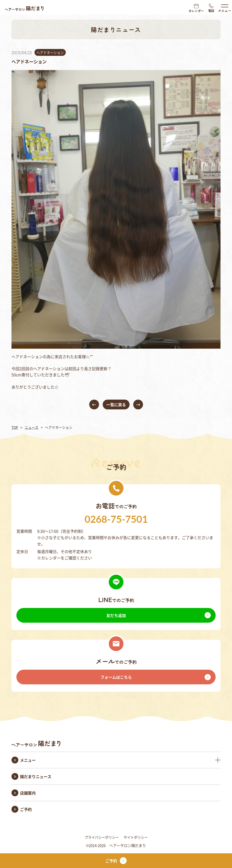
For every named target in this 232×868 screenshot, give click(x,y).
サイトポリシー (136, 837)
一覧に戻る (116, 404)
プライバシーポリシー (102, 837)
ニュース (32, 427)
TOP (15, 427)
